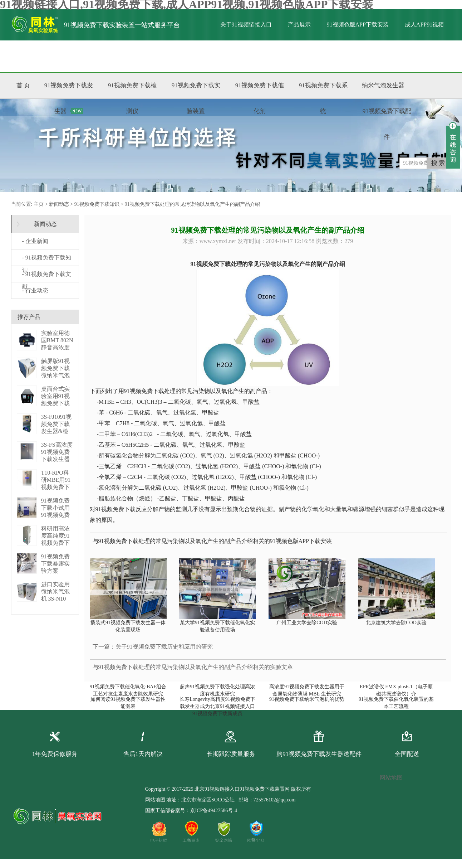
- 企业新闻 (35, 241)
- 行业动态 (35, 290)
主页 (39, 204)
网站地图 (155, 800)
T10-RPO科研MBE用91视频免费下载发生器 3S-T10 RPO (56, 487)
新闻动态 (59, 204)
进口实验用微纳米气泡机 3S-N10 (55, 591)
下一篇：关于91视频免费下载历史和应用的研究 (153, 647)
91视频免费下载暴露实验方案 (55, 564)
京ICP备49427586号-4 (214, 811)
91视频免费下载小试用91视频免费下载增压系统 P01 (55, 515)
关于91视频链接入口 (246, 25)
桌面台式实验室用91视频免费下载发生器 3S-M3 (55, 403)
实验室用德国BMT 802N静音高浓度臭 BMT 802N (57, 347)
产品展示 (299, 25)
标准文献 (103, 56)
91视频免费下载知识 (97, 204)
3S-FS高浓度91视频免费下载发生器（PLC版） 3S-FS (57, 459)
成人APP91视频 (424, 25)
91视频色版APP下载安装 (358, 25)
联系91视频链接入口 (156, 56)
